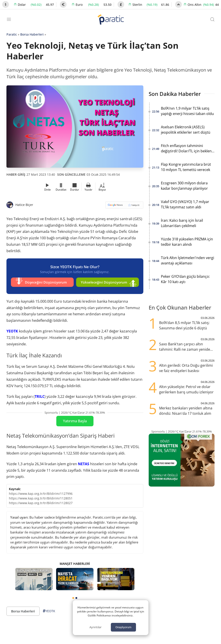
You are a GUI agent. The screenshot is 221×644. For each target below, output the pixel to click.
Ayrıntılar (95, 627)
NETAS (84, 462)
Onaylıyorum (123, 627)
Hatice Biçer (24, 205)
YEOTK (12, 330)
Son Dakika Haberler (175, 94)
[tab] (73, 597)
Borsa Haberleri (32, 34)
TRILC (40, 395)
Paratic (12, 34)
